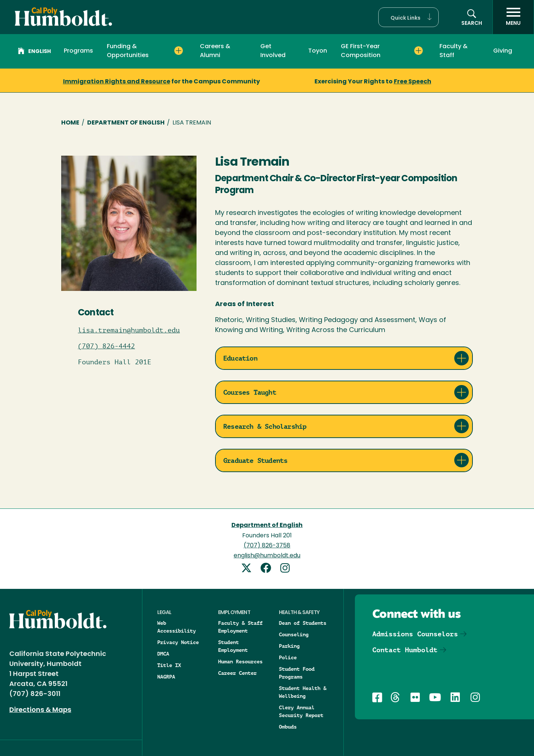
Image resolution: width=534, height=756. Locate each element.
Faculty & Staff (454, 51)
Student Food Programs (297, 673)
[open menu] (513, 17)
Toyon (318, 51)
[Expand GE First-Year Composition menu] (418, 51)
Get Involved (273, 51)
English (34, 52)
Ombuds (288, 727)
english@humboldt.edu (267, 556)
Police (288, 657)
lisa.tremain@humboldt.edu (129, 330)
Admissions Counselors (415, 634)
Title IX (169, 665)
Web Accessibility (177, 627)
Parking (289, 646)
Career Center (237, 673)
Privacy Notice (178, 642)
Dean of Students (303, 623)
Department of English (126, 123)
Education (240, 358)
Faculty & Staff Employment (240, 627)
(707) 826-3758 (267, 546)
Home (70, 123)
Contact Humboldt (405, 650)
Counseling (294, 634)
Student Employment (233, 646)
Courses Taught (250, 392)
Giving (503, 51)
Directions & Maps (40, 710)
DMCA (163, 654)
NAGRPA (166, 677)
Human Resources (240, 661)
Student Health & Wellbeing (303, 692)
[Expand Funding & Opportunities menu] (179, 51)
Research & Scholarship (265, 426)
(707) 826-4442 (106, 346)
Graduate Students (255, 460)
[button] (408, 17)
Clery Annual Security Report (301, 711)
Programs (78, 51)
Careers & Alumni (215, 51)
